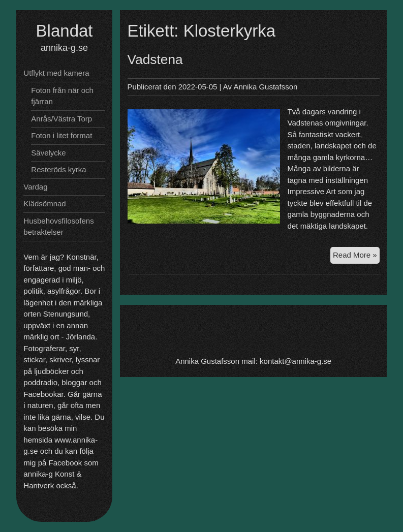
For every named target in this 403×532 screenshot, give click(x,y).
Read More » (356, 254)
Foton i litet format (61, 135)
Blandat (65, 31)
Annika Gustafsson (265, 87)
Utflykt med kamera (56, 73)
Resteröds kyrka (58, 169)
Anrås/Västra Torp (61, 119)
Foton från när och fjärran (62, 96)
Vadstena (155, 59)
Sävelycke (48, 153)
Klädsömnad (44, 204)
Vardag (35, 187)
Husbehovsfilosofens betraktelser (58, 227)
